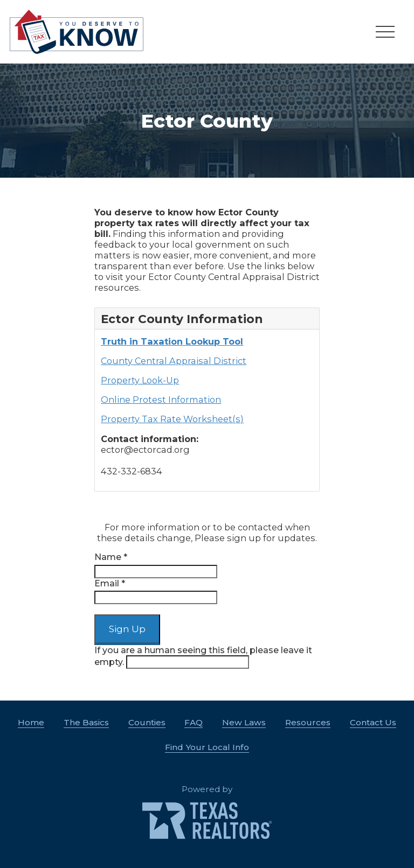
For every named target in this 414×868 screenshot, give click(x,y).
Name (111, 557)
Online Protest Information (161, 400)
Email (110, 583)
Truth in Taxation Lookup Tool (172, 341)
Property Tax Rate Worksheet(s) (172, 419)
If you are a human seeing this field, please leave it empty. (203, 657)
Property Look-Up (140, 380)
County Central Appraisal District (174, 361)
